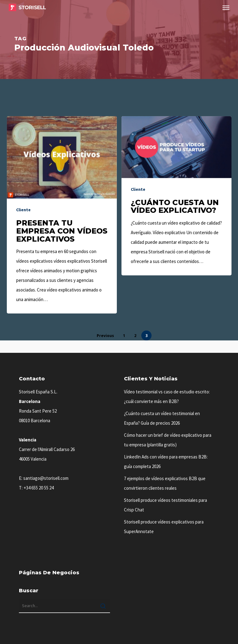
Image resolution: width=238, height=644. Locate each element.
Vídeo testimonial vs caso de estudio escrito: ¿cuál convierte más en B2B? (167, 396)
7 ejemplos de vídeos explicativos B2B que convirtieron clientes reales (165, 483)
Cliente (23, 210)
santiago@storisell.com (46, 478)
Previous (105, 336)
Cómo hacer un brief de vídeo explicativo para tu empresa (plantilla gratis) (168, 440)
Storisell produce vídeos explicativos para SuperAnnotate (164, 527)
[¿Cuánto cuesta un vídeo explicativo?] (176, 196)
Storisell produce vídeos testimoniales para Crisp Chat (165, 505)
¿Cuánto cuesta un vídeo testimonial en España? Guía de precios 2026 (162, 418)
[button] (226, 7)
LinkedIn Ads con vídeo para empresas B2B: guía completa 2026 (166, 462)
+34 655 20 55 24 (39, 488)
